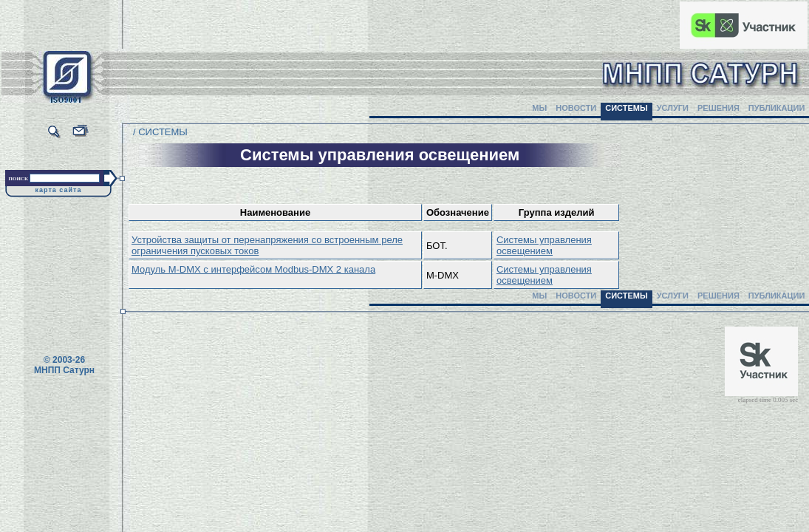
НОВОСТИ (576, 108)
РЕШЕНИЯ (718, 108)
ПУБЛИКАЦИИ (777, 108)
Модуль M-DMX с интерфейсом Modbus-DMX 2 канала (253, 269)
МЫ (539, 108)
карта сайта (59, 190)
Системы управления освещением (544, 245)
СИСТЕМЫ (627, 108)
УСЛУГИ (673, 108)
